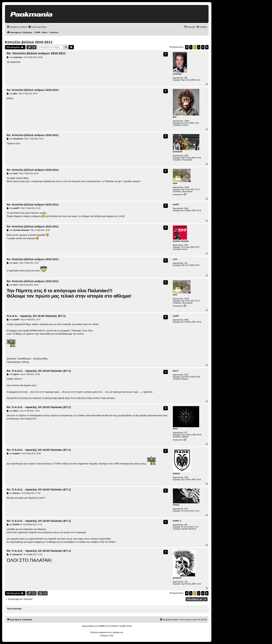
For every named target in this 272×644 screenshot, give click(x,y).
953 (186, 525)
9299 (186, 156)
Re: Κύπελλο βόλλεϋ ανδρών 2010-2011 (36, 53)
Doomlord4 (178, 152)
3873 (186, 245)
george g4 (177, 578)
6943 (186, 208)
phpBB (101, 626)
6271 (186, 509)
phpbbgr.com (118, 632)
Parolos (176, 505)
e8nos (175, 429)
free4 (175, 183)
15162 (187, 187)
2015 (186, 375)
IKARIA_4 (177, 521)
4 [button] (203, 47)
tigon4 (176, 371)
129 (186, 263)
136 (186, 582)
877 (186, 433)
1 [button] (191, 47)
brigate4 (176, 474)
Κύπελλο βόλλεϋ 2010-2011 (29, 42)
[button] (187, 47)
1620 (186, 477)
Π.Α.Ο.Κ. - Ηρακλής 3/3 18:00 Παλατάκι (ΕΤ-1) (36, 316)
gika (175, 117)
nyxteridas (177, 74)
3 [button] (199, 47)
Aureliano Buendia (181, 241)
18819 (187, 121)
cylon (175, 259)
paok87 (176, 204)
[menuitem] (37, 27)
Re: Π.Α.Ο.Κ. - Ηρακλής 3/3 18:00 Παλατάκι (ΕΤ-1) (39, 371)
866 (186, 78)
